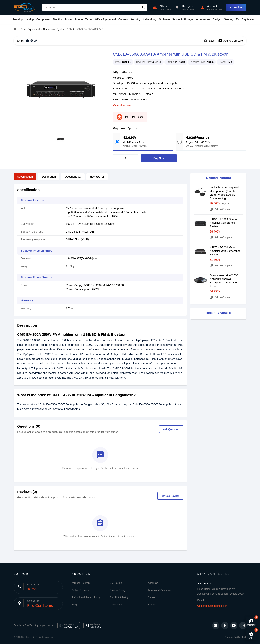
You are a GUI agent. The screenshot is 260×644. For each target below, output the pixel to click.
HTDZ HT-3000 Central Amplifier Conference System (224, 223)
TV (237, 19)
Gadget (217, 19)
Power (69, 19)
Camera (123, 19)
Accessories (203, 19)
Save (209, 41)
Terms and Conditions (160, 590)
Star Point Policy (119, 597)
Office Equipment (105, 19)
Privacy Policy (118, 590)
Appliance (248, 19)
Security (135, 19)
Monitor (58, 19)
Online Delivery (80, 590)
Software (164, 19)
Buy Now (159, 158)
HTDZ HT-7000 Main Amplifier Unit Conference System (225, 251)
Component (44, 19)
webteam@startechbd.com (212, 606)
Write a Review (170, 496)
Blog (74, 605)
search (144, 7)
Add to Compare (231, 41)
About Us (153, 583)
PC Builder (236, 7)
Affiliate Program (81, 583)
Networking (150, 19)
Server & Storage (183, 19)
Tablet (89, 19)
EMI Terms (116, 583)
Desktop (18, 19)
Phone (79, 19)
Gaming (229, 19)
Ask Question (171, 429)
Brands (152, 605)
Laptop (30, 19)
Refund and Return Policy (86, 597)
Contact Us (116, 605)
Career (152, 597)
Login (220, 9)
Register (211, 9)
